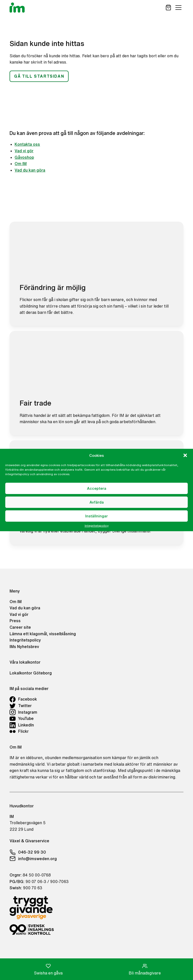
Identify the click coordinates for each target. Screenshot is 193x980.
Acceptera (97, 488)
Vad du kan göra (30, 170)
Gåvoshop (24, 157)
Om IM (21, 164)
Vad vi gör (24, 151)
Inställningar (96, 516)
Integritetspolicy (97, 526)
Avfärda (97, 502)
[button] (185, 455)
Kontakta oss (27, 144)
